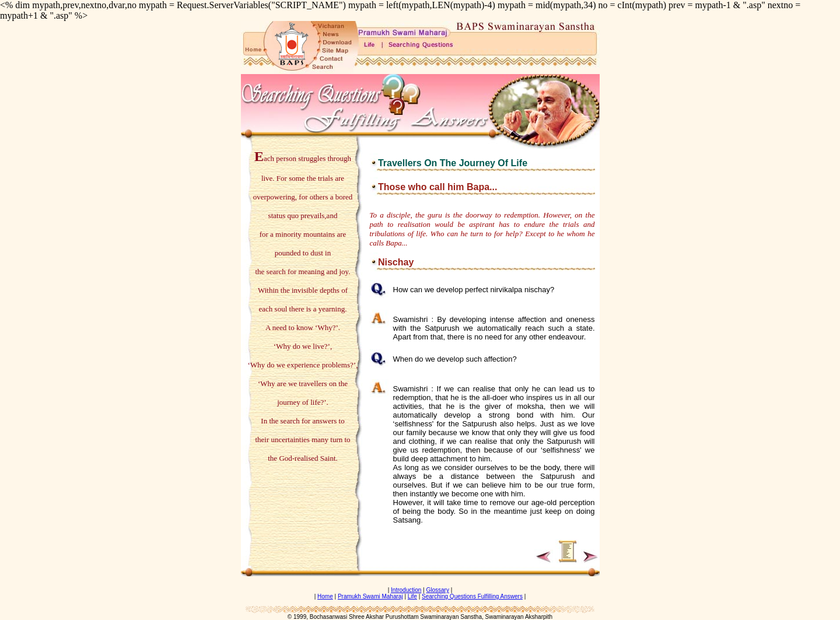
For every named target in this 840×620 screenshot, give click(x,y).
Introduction (406, 590)
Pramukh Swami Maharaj (370, 596)
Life (412, 596)
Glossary (437, 590)
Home (325, 596)
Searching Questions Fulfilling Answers (472, 596)
